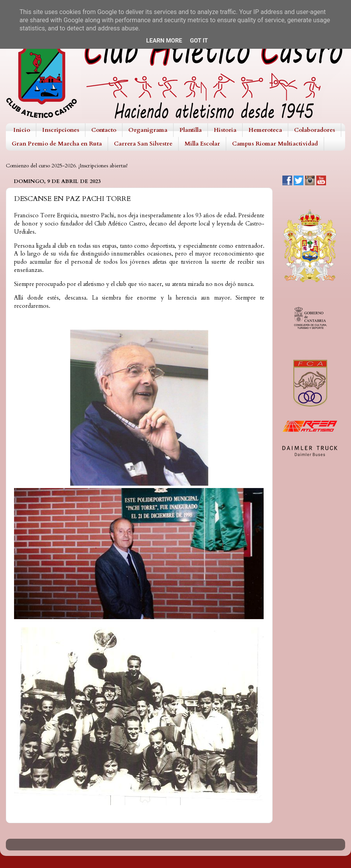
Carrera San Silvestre (143, 144)
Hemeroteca (265, 130)
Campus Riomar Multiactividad (275, 144)
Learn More (164, 41)
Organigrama (148, 130)
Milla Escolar (202, 144)
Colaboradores (315, 130)
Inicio (22, 130)
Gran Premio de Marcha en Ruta (57, 144)
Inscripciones (61, 130)
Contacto (104, 130)
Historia (225, 130)
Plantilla (191, 130)
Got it (199, 41)
